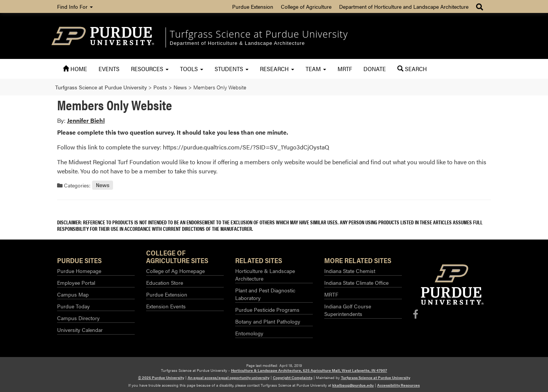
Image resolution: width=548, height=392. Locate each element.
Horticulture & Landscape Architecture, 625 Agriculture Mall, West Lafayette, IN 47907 (309, 370)
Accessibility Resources (398, 385)
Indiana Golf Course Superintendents (348, 310)
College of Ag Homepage (175, 271)
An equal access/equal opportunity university (229, 378)
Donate (375, 69)
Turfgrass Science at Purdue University (259, 34)
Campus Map (73, 294)
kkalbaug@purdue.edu (353, 385)
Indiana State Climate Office (356, 282)
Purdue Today (73, 306)
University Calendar (80, 330)
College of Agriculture (306, 6)
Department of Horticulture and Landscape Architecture (404, 6)
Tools (192, 69)
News (103, 185)
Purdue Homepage (79, 271)
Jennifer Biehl (86, 120)
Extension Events (166, 306)
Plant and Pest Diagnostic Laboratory (265, 294)
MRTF (345, 69)
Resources (150, 69)
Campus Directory (78, 318)
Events (109, 69)
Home (75, 69)
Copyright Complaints (293, 378)
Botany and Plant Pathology (268, 321)
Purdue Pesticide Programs (267, 309)
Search (412, 69)
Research (277, 69)
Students (232, 69)
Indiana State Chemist (350, 271)
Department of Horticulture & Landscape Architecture (237, 43)
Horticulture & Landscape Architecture (265, 275)
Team (316, 69)
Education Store (165, 282)
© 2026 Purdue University (161, 378)
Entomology (249, 333)
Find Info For (75, 6)
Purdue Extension (253, 6)
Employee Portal (76, 282)
